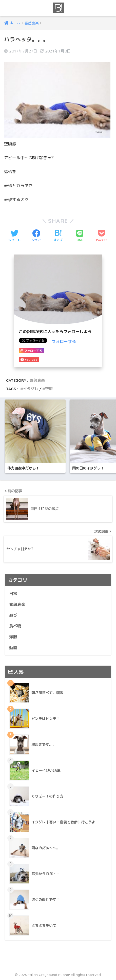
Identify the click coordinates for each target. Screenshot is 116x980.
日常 (13, 593)
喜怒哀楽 (37, 380)
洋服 (13, 637)
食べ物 (15, 626)
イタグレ (31, 389)
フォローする (64, 341)
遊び (13, 615)
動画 (13, 648)
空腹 (49, 389)
